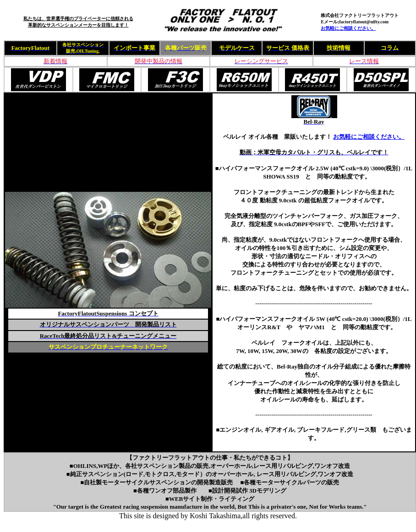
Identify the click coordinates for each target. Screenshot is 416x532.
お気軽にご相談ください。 (348, 28)
